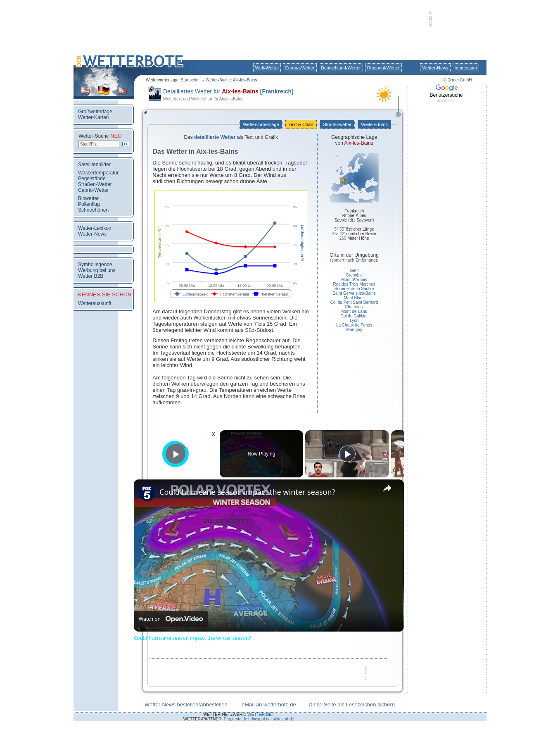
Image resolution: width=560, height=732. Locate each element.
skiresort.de (283, 719)
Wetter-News (435, 68)
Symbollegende (95, 265)
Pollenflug (89, 204)
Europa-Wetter (300, 68)
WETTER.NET (261, 714)
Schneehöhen (93, 210)
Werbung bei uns (97, 270)
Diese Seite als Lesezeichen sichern (352, 705)
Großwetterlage (95, 112)
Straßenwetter (337, 124)
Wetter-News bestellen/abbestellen (186, 705)
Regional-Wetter (383, 68)
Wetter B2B (91, 276)
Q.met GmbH (460, 80)
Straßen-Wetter (95, 184)
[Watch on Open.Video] (171, 619)
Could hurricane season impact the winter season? (247, 492)
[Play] (347, 454)
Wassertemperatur (98, 173)
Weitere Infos (374, 124)
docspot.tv (260, 719)
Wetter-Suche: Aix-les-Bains (231, 80)
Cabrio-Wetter (93, 190)
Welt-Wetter (267, 68)
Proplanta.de (236, 719)
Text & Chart (301, 124)
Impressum (466, 68)
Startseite (190, 80)
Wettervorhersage (261, 124)
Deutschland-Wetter (341, 68)
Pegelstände (92, 179)
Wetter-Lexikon (95, 228)
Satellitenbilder (94, 165)
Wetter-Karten (93, 117)
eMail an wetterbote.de (269, 705)
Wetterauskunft (95, 303)
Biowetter (88, 198)
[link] (147, 493)
